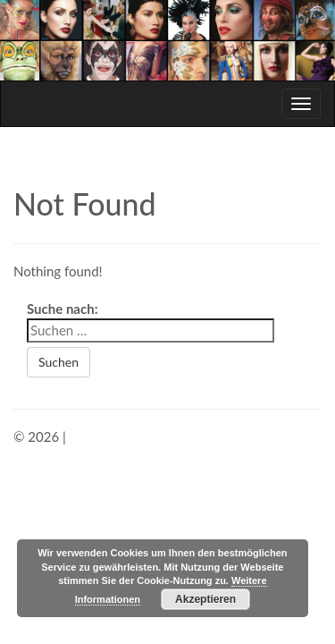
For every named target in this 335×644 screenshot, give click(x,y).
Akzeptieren (205, 599)
